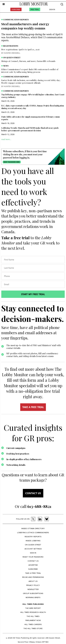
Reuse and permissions (33, 577)
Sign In (52, 9)
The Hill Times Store (33, 628)
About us (33, 581)
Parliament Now (33, 620)
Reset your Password (33, 557)
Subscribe (16, 9)
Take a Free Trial (33, 573)
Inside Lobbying (33, 541)
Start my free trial (33, 294)
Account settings (33, 549)
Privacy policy (33, 585)
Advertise (33, 565)
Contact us (33, 493)
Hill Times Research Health (33, 612)
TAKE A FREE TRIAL (33, 407)
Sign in (33, 553)
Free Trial (35, 9)
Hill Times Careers (33, 624)
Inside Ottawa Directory (33, 529)
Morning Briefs (33, 597)
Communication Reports (16, 20)
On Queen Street (12, 58)
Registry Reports (33, 537)
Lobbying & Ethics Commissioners (33, 533)
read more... (6, 139)
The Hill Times (33, 616)
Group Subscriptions (33, 593)
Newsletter (33, 589)
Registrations (11, 46)
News (6, 66)
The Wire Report (33, 608)
